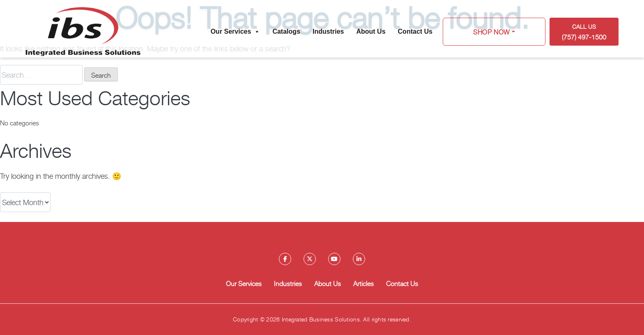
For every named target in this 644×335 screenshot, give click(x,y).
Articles (363, 283)
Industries (328, 31)
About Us (371, 31)
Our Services (236, 32)
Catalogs (286, 31)
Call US (584, 32)
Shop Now (492, 32)
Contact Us (415, 31)
